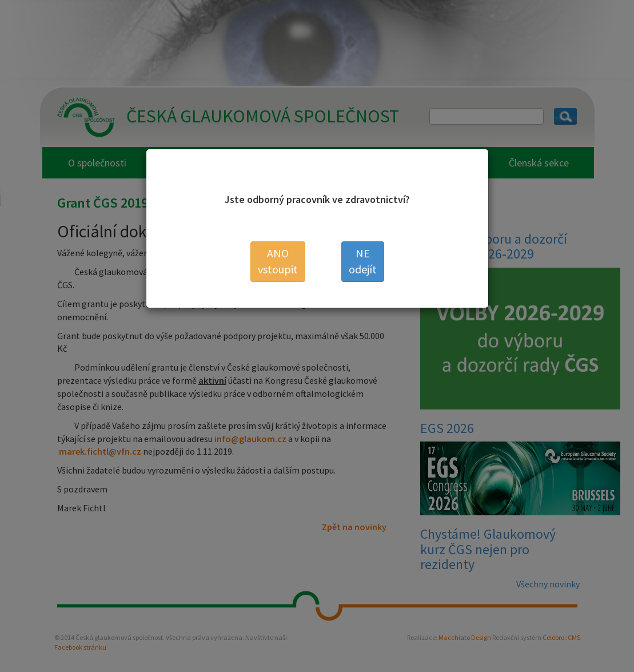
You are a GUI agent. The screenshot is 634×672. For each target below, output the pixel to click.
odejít (363, 261)
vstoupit (278, 261)
